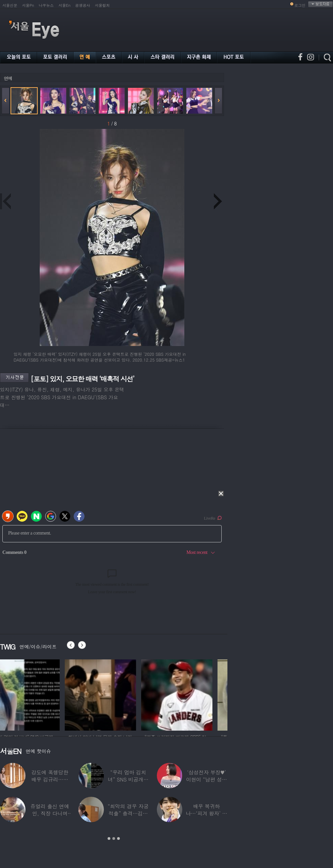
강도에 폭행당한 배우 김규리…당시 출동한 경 (50, 779)
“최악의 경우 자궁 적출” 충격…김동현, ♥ (128, 813)
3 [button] (118, 838)
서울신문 (10, 5)
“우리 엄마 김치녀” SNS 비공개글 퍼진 (128, 779)
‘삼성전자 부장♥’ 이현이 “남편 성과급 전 (206, 779)
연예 (8, 78)
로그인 (300, 5)
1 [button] (109, 838)
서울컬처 (103, 5)
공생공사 (83, 5)
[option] (36, 694)
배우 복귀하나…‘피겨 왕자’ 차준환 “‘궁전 (206, 813)
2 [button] (114, 838)
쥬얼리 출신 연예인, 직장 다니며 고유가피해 (50, 813)
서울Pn (28, 5)
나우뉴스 (46, 5)
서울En (64, 5)
